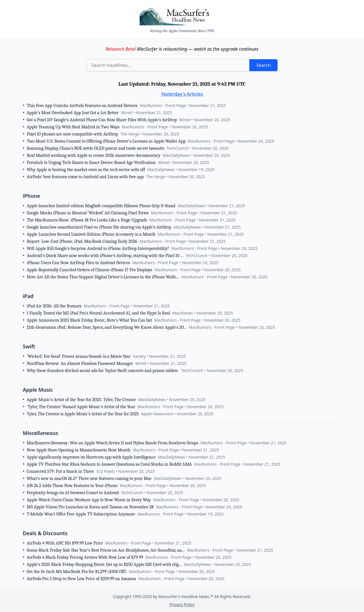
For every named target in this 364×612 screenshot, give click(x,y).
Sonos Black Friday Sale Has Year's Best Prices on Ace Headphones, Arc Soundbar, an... (106, 550)
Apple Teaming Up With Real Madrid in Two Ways (73, 127)
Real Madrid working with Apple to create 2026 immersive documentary (94, 155)
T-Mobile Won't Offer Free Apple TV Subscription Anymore (81, 514)
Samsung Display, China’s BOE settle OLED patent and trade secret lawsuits (96, 148)
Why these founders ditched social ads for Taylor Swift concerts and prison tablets (103, 371)
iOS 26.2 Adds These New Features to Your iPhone (72, 486)
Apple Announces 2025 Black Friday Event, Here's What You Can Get (89, 320)
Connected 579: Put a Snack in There (60, 471)
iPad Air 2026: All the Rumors (54, 306)
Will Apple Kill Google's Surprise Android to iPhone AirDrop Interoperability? (98, 249)
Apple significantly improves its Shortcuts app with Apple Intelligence (91, 457)
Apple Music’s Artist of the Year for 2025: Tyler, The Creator (81, 400)
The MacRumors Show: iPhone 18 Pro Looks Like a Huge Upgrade (87, 220)
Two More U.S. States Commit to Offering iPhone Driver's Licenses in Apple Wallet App (106, 141)
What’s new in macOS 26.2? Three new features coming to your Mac (89, 478)
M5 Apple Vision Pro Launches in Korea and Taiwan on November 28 (90, 507)
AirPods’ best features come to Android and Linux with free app (85, 177)
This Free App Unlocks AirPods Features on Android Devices (82, 106)
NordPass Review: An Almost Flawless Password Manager (80, 363)
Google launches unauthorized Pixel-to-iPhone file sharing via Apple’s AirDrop (99, 227)
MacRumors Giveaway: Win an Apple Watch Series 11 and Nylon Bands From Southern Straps (112, 443)
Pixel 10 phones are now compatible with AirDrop (72, 134)
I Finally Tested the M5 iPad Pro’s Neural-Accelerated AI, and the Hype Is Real (98, 313)
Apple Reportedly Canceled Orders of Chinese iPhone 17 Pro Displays (89, 270)
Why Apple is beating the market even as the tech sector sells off (86, 170)
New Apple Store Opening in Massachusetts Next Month (79, 450)
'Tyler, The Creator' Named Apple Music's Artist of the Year (81, 407)
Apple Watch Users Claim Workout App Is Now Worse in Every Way (89, 500)
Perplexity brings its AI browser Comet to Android (73, 493)
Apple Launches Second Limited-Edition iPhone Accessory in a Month (91, 234)
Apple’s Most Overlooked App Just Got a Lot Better (73, 113)
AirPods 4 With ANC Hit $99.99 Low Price (65, 543)
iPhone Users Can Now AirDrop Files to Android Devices (78, 263)
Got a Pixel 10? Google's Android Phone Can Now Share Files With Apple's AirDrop (102, 120)
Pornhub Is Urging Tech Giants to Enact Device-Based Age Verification (91, 163)
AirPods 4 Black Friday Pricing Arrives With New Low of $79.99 (85, 557)
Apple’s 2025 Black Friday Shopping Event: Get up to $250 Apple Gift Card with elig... (104, 564)
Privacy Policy (182, 604)
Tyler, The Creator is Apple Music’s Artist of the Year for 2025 (83, 414)
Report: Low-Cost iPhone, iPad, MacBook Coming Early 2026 (82, 241)
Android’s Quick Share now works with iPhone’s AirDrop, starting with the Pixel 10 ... (105, 256)
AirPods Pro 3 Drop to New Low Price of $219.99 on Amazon (81, 579)
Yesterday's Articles (182, 94)
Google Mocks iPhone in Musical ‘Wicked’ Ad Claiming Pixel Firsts (88, 213)
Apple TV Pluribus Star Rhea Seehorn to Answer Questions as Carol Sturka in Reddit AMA (109, 464)
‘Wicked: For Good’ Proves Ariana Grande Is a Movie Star (79, 356)
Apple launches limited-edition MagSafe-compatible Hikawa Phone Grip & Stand (101, 206)
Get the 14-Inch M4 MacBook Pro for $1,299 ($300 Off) (77, 572)
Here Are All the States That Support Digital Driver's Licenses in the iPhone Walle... (103, 277)
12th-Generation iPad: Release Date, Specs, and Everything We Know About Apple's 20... (107, 327)
